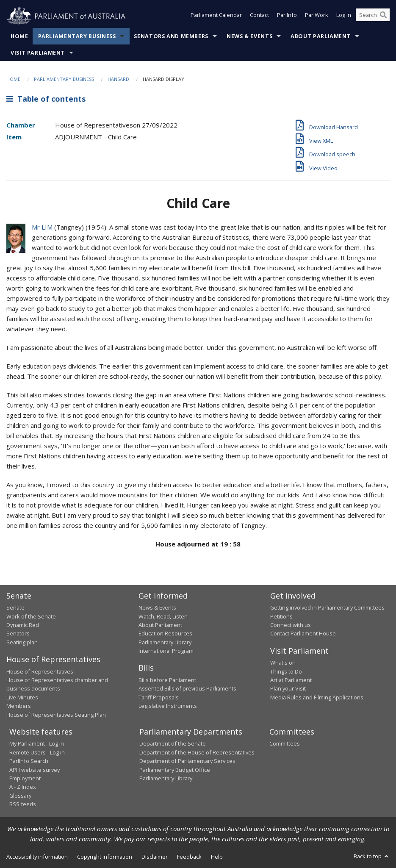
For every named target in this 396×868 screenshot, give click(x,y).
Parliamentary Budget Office (175, 770)
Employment (25, 778)
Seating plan (22, 642)
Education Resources (165, 633)
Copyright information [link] (105, 857)
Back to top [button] (372, 856)
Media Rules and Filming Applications (317, 697)
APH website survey (35, 770)
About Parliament (321, 36)
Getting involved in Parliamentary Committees (327, 607)
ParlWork (317, 16)
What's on (283, 663)
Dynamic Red (23, 625)
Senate (15, 607)
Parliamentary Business (77, 36)
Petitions (281, 616)
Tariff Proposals (159, 697)
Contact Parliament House (303, 633)
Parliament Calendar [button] (216, 16)
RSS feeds (23, 804)
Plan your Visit (288, 688)
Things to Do (286, 671)
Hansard (118, 79)
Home (19, 36)
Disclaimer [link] (155, 857)
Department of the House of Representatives (197, 752)
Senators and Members (171, 36)
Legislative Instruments (168, 706)
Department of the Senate (173, 743)
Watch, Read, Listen (163, 616)
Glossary (20, 796)
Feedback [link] (189, 857)
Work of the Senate (31, 616)
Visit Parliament (38, 53)
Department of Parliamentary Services (187, 761)
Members (19, 706)
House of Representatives (40, 671)
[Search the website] (373, 16)
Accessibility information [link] (37, 857)
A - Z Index (23, 787)
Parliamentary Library (165, 642)
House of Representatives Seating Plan (56, 715)
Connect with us (291, 625)
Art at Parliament (291, 680)
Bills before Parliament (167, 680)
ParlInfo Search (29, 761)
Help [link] (217, 857)
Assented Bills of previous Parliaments (187, 688)
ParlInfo (287, 16)
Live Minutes (22, 697)
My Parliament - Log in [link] (37, 743)
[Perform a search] (383, 16)
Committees (285, 743)
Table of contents (46, 99)
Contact (259, 16)
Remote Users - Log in (37, 752)
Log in (344, 16)
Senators (18, 633)
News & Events (249, 36)
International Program (166, 651)
